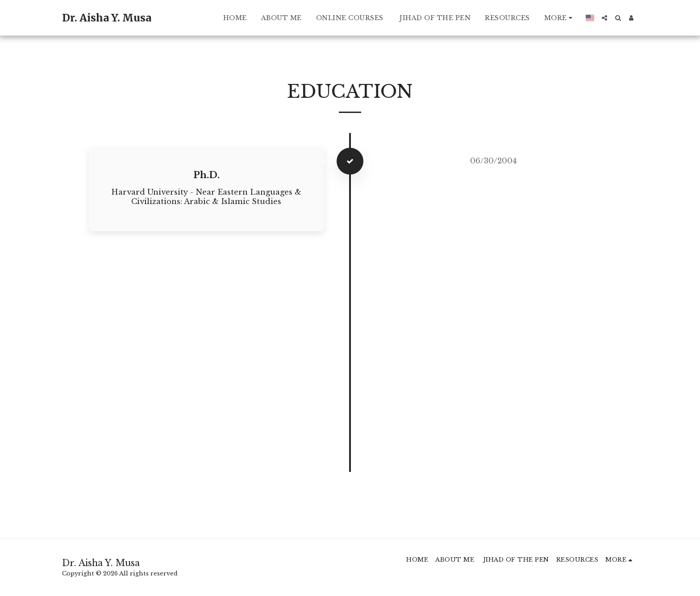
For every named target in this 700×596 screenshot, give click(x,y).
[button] (604, 18)
